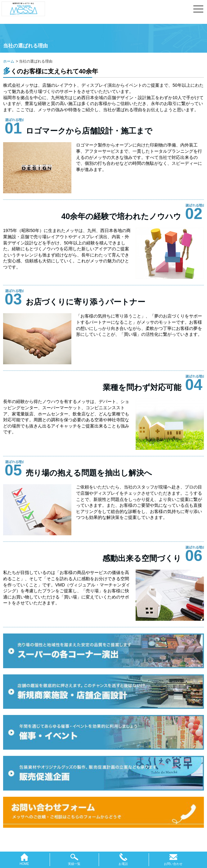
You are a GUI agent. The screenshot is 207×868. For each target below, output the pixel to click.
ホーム (9, 61)
